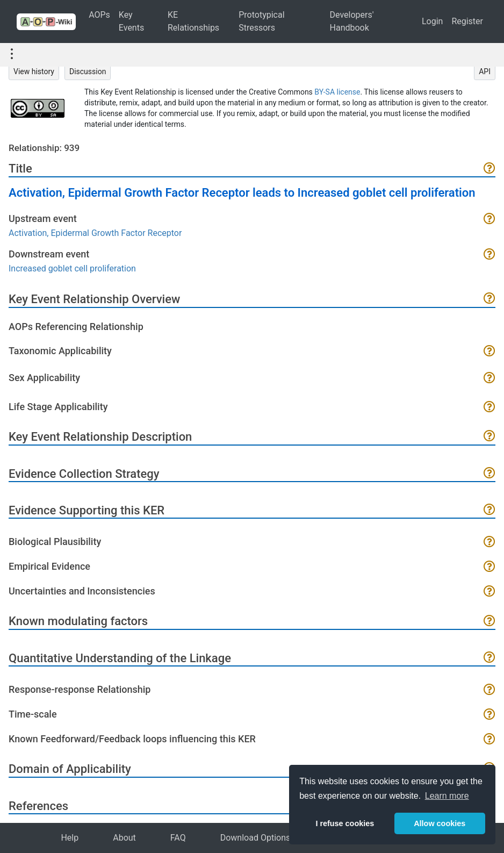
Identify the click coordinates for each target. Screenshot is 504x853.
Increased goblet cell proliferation (72, 268)
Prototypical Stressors (261, 21)
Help (70, 838)
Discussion (88, 71)
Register (467, 21)
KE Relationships (193, 21)
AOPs (99, 15)
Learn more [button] (447, 796)
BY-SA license (337, 92)
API (485, 71)
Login (432, 21)
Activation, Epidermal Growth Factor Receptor (95, 233)
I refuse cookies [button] (345, 823)
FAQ (178, 838)
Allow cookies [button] (440, 823)
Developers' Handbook (352, 21)
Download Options (255, 838)
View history (34, 71)
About (124, 838)
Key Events (131, 21)
